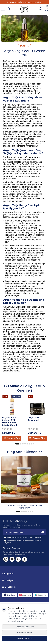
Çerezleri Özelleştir (25, 627)
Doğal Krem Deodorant (34, 419)
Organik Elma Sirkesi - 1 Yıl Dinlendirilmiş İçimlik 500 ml (9, 421)
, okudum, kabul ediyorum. (23, 538)
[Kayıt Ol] (42, 532)
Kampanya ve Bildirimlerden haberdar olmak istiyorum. (23, 542)
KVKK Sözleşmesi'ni (15, 537)
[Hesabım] (40, 9)
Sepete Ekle (12, 438)
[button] (17, 444)
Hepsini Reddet (25, 633)
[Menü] (3, 9)
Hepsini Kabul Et (25, 638)
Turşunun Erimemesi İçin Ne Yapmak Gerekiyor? (25, 507)
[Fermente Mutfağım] (24, 9)
